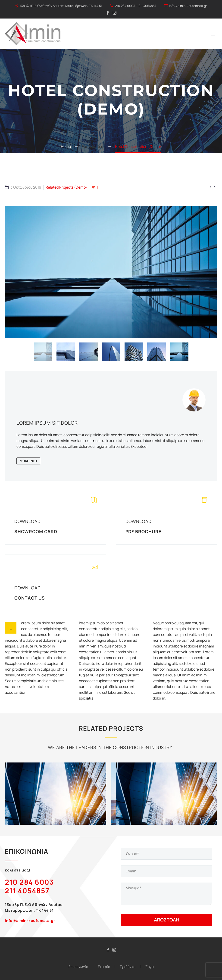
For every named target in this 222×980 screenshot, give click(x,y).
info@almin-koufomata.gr (188, 6)
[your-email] (167, 871)
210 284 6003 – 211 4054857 (136, 6)
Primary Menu (213, 34)
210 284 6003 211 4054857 (29, 886)
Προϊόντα (128, 967)
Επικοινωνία (78, 967)
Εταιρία (104, 967)
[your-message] (167, 894)
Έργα (149, 967)
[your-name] (167, 854)
